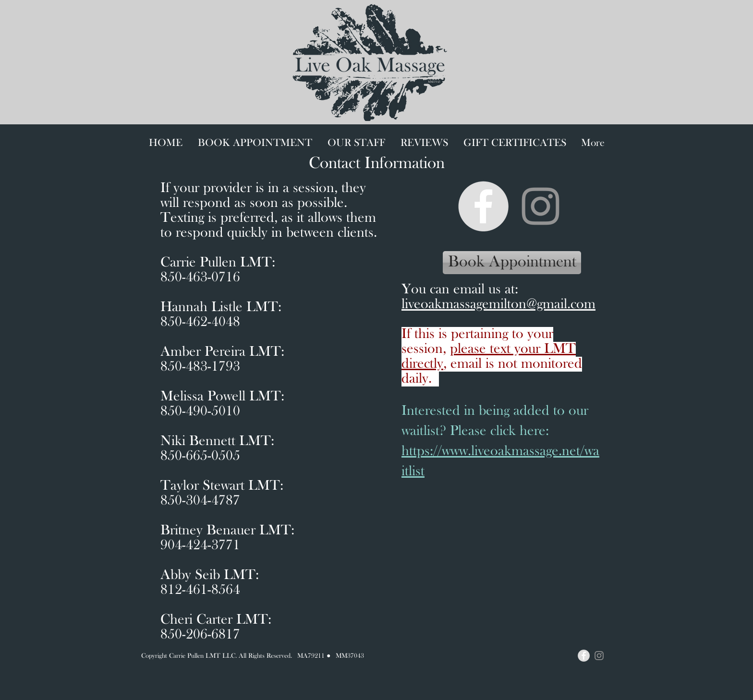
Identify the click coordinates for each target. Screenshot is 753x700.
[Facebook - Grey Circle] (483, 206)
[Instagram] (540, 206)
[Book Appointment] (512, 263)
